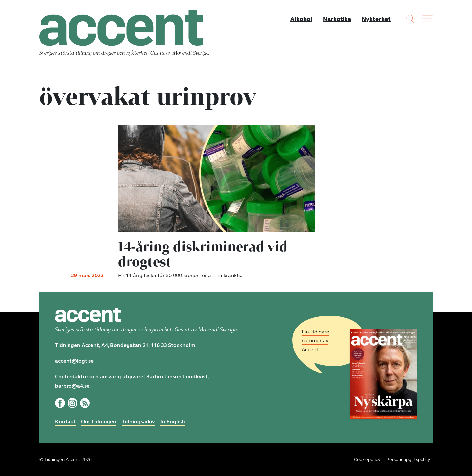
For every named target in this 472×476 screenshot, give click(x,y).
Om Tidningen (99, 421)
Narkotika (337, 19)
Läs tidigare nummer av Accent (315, 341)
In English (173, 421)
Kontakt (65, 421)
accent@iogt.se (74, 361)
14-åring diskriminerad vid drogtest (203, 254)
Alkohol (301, 19)
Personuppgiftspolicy (408, 459)
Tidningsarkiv (138, 421)
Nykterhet (376, 19)
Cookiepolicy (367, 459)
